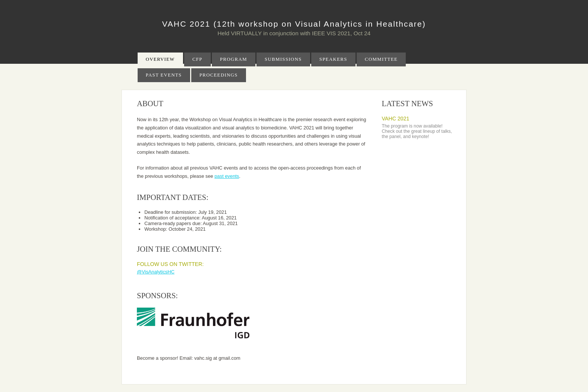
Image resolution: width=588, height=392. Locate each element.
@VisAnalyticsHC (156, 272)
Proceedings (219, 75)
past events (227, 176)
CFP (197, 59)
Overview (160, 59)
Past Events (164, 75)
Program (234, 59)
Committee (381, 59)
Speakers (333, 59)
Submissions (283, 59)
